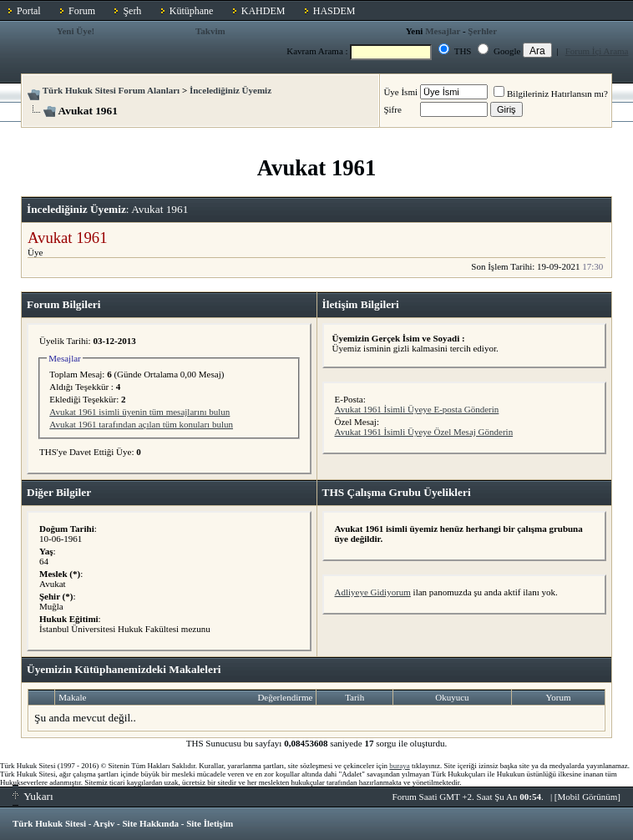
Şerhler (482, 31)
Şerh (132, 11)
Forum (82, 11)
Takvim (210, 31)
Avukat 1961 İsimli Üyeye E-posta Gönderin (417, 409)
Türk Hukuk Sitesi (49, 823)
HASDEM (334, 11)
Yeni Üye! (76, 31)
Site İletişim (210, 823)
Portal (29, 11)
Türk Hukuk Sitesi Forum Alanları (111, 90)
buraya (400, 766)
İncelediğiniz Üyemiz (230, 90)
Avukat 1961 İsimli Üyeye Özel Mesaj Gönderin (424, 432)
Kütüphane (192, 11)
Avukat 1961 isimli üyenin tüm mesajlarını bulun (139, 412)
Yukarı (33, 796)
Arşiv (104, 823)
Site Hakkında (150, 823)
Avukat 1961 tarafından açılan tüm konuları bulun (141, 424)
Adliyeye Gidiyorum (373, 592)
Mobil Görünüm (588, 797)
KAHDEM (263, 11)
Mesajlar (443, 31)
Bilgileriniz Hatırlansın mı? (551, 94)
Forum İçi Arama (597, 51)
